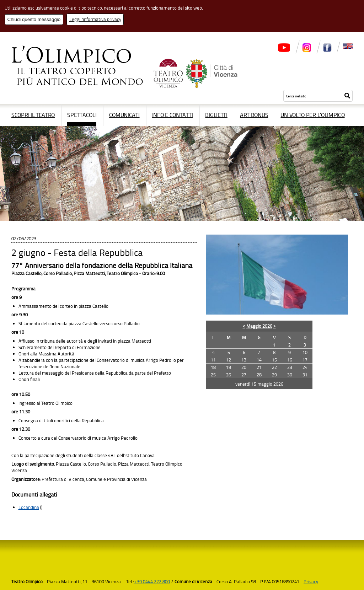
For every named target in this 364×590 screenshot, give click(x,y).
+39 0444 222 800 (152, 581)
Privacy (311, 581)
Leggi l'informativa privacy (95, 19)
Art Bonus (254, 115)
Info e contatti (173, 115)
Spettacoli (82, 115)
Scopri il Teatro (33, 115)
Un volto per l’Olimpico (312, 115)
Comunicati (124, 115)
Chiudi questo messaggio (34, 19)
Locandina (29, 507)
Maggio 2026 (259, 326)
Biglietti (216, 115)
